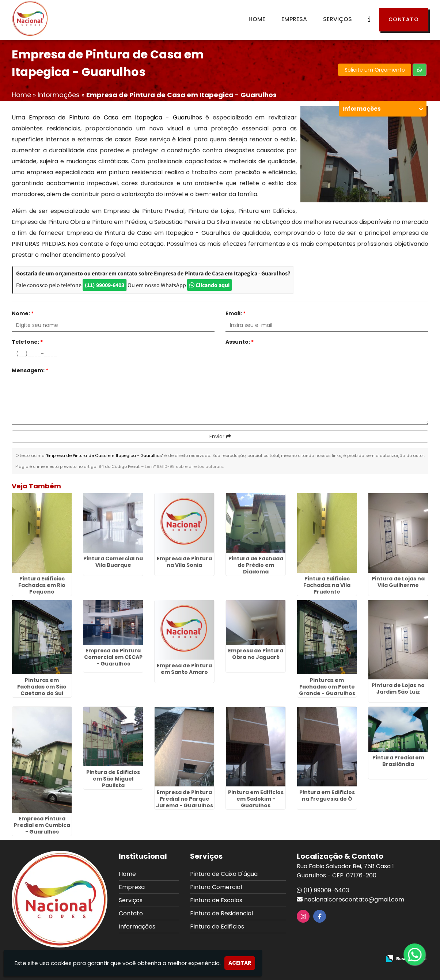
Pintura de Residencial (221, 913)
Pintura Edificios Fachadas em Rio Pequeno (42, 585)
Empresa (294, 19)
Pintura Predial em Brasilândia (398, 761)
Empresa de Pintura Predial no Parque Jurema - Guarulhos (185, 799)
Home (257, 19)
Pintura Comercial (216, 887)
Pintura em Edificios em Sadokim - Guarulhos (256, 799)
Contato (404, 19)
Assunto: (240, 342)
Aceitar (240, 963)
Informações (137, 926)
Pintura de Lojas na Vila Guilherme (398, 582)
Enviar (220, 436)
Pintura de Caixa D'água (224, 874)
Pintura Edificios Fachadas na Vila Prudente (327, 585)
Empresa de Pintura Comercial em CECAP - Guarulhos (113, 657)
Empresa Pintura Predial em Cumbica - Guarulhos (42, 825)
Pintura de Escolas (216, 900)
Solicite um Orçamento (375, 70)
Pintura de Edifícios (217, 926)
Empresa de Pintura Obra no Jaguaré (256, 654)
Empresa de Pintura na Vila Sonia (184, 562)
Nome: (23, 313)
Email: (236, 313)
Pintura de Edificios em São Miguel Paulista (113, 779)
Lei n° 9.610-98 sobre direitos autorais (184, 466)
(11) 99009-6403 (105, 285)
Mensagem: (30, 370)
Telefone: (27, 342)
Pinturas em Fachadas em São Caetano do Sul (42, 687)
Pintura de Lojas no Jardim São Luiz (398, 689)
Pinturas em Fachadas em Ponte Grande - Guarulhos (327, 687)
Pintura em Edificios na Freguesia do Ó (327, 796)
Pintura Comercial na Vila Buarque (113, 562)
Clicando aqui (209, 285)
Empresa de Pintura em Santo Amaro (184, 669)
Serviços (337, 19)
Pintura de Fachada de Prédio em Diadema (256, 565)
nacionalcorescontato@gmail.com (354, 899)
